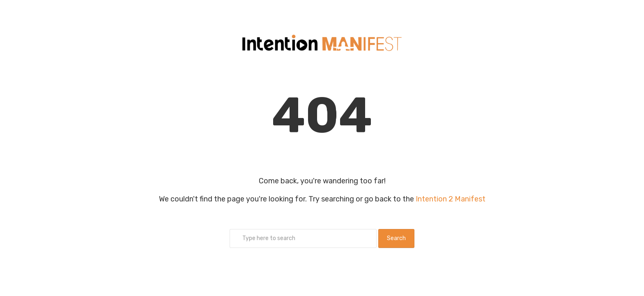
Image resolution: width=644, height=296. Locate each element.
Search (396, 238)
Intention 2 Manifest (451, 199)
